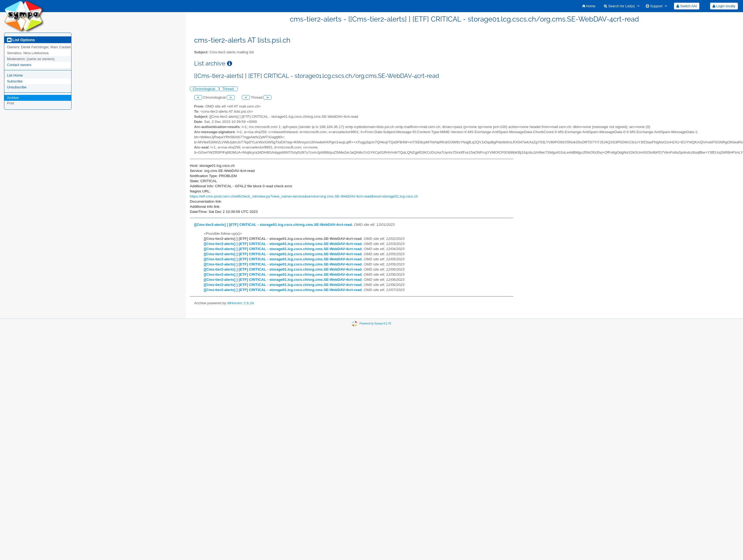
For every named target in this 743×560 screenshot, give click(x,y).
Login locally (724, 6)
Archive (13, 98)
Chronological (204, 89)
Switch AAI (687, 6)
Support (654, 6)
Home (589, 6)
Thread (228, 89)
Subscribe (15, 81)
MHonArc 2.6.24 (240, 303)
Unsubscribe (17, 87)
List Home (15, 75)
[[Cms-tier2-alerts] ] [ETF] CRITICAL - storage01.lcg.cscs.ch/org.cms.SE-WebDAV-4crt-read (273, 225)
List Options (21, 40)
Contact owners (19, 65)
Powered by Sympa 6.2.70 (375, 323)
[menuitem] (589, 6)
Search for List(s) (619, 6)
